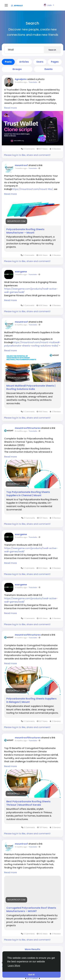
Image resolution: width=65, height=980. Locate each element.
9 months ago (21, 537)
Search (52, 50)
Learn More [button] (14, 966)
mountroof (21, 165)
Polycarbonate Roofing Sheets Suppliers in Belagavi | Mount (31, 700)
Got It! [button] (32, 975)
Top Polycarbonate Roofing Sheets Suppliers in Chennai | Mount (28, 494)
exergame (21, 272)
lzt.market (32, 978)
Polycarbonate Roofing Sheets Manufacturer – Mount (25, 231)
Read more (11, 108)
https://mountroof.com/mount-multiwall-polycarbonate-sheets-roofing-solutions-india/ (32, 344)
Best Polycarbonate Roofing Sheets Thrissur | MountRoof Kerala (28, 803)
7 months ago (21, 168)
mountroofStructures (28, 428)
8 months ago (21, 325)
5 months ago (21, 82)
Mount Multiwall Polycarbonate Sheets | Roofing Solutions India (31, 387)
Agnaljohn (21, 79)
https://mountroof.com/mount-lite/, (33, 189)
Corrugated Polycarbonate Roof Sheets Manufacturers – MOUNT (31, 910)
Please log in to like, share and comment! (27, 155)
